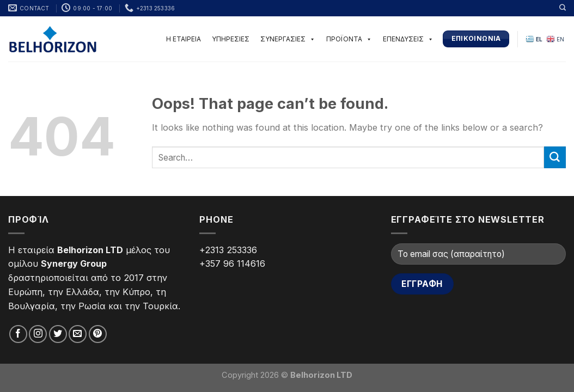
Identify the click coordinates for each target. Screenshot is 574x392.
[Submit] (555, 157)
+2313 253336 (228, 250)
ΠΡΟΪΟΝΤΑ (349, 39)
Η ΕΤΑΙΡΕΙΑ (184, 39)
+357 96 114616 (232, 264)
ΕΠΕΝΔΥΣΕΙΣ (408, 39)
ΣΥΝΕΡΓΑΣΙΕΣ (288, 39)
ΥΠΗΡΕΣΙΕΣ (231, 39)
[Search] (563, 8)
